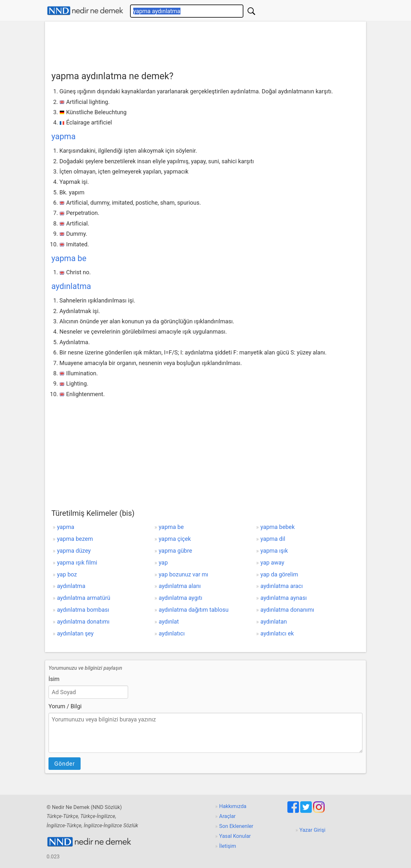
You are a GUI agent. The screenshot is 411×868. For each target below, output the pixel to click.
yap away (272, 562)
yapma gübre (175, 551)
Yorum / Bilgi (65, 706)
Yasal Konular (235, 836)
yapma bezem (75, 539)
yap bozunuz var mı (183, 574)
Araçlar (227, 816)
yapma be (69, 258)
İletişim (228, 846)
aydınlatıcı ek (277, 633)
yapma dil (273, 539)
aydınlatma (71, 286)
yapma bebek (278, 527)
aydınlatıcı (172, 633)
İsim (54, 679)
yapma (63, 136)
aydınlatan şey (75, 633)
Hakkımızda (233, 806)
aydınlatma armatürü (83, 598)
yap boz (67, 574)
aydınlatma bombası (83, 610)
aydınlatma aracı (282, 586)
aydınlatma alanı (180, 586)
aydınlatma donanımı (287, 610)
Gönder (65, 764)
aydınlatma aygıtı (180, 598)
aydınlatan (274, 621)
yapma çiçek (175, 539)
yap (163, 562)
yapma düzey (74, 551)
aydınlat (169, 621)
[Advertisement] (205, 44)
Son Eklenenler (236, 826)
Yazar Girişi (313, 830)
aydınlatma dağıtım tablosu (193, 610)
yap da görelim (279, 574)
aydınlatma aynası (284, 598)
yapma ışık (274, 551)
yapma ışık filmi (77, 562)
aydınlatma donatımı (83, 621)
